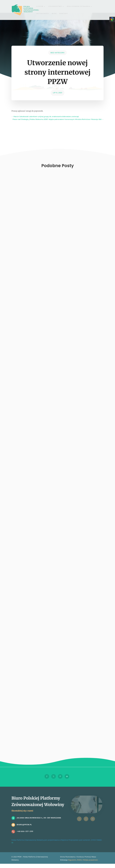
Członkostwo (55, 6)
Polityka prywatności (90, 860)
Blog (54, 14)
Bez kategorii (57, 53)
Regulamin (72, 860)
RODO (79, 860)
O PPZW (40, 6)
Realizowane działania (79, 6)
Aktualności (43, 14)
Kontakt (64, 14)
